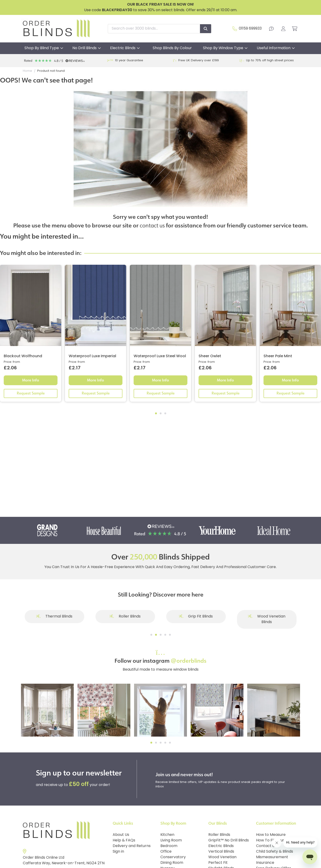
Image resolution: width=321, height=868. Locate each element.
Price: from (12, 362)
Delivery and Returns (132, 846)
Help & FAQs (124, 841)
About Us (121, 835)
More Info (31, 380)
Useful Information (274, 48)
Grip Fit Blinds (196, 617)
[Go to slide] (151, 635)
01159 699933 (250, 29)
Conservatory (173, 857)
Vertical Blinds (221, 852)
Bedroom (169, 846)
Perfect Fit (218, 863)
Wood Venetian (222, 857)
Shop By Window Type (223, 48)
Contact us (266, 846)
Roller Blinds (125, 617)
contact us (152, 225)
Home (27, 71)
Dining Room (172, 863)
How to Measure (271, 835)
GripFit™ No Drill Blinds (229, 841)
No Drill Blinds (84, 48)
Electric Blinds (123, 48)
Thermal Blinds (54, 617)
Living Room (171, 841)
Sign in (118, 852)
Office (166, 852)
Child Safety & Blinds (275, 852)
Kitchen (167, 835)
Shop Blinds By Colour (172, 48)
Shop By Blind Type (42, 48)
